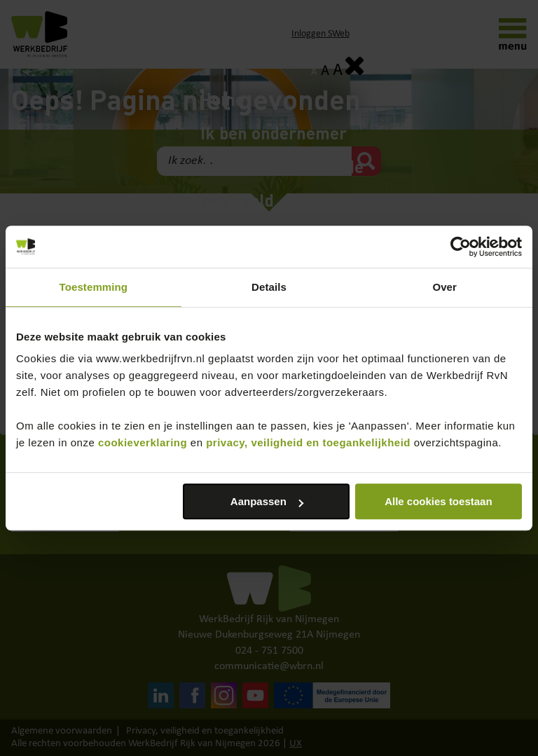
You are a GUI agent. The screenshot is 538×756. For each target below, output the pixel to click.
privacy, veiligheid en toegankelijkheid (308, 442)
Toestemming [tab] (94, 287)
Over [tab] (444, 287)
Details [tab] (269, 287)
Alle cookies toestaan (438, 501)
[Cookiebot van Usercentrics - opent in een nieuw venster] (461, 247)
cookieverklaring (143, 442)
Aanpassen (267, 501)
